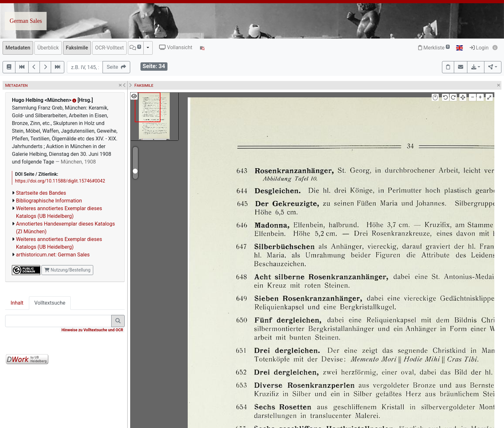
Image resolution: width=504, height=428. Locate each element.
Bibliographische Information (49, 201)
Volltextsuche (50, 303)
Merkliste (434, 48)
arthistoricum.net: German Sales (53, 255)
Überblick (48, 48)
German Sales (26, 21)
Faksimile (77, 48)
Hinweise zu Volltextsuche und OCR (92, 330)
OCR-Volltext (109, 48)
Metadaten (18, 48)
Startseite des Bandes (41, 193)
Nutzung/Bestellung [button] (67, 270)
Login (479, 48)
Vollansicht (176, 47)
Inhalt (17, 303)
